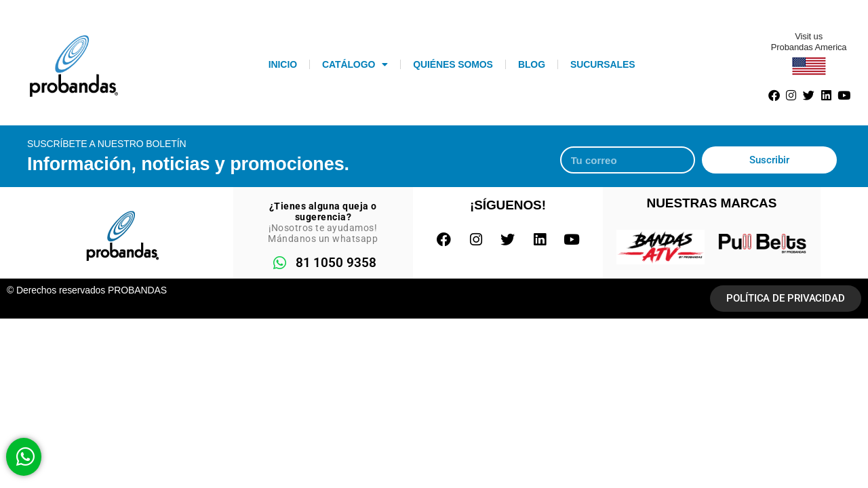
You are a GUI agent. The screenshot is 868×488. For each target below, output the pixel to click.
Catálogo (355, 64)
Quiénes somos (453, 64)
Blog (532, 64)
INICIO (283, 64)
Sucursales (603, 64)
